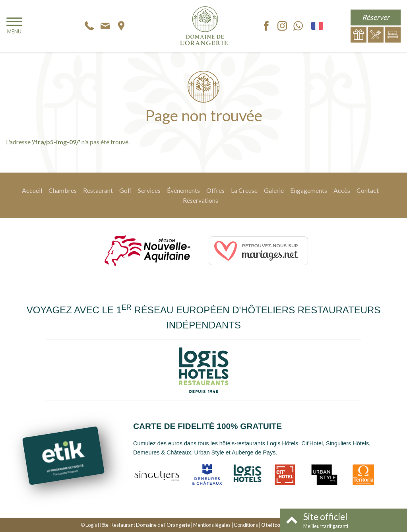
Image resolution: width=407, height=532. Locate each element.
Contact (368, 190)
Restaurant (98, 190)
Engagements (309, 190)
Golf (125, 190)
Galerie (274, 190)
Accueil (32, 190)
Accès (342, 190)
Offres (215, 190)
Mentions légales (212, 525)
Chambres (63, 190)
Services (149, 190)
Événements (183, 190)
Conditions (246, 525)
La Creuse (244, 190)
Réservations (201, 200)
